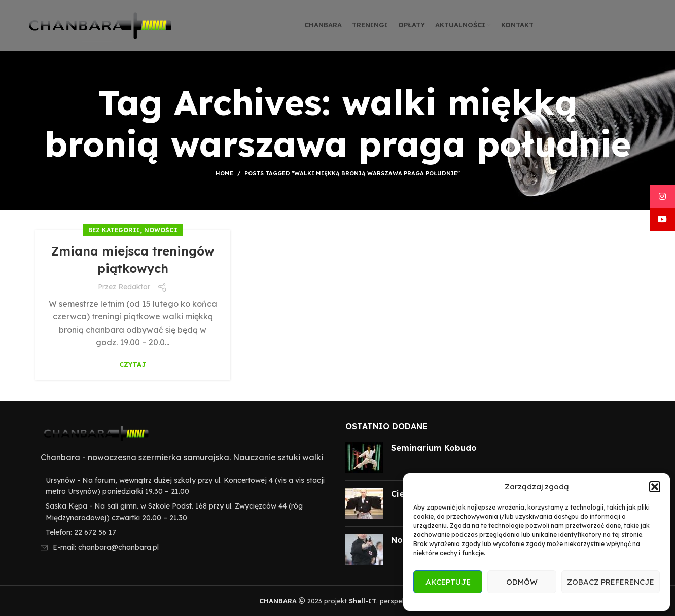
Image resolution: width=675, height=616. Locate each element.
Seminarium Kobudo (434, 448)
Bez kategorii (114, 230)
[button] (655, 487)
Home (224, 173)
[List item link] (183, 532)
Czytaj (133, 364)
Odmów (522, 582)
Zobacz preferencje (611, 582)
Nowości (161, 230)
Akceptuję (448, 582)
